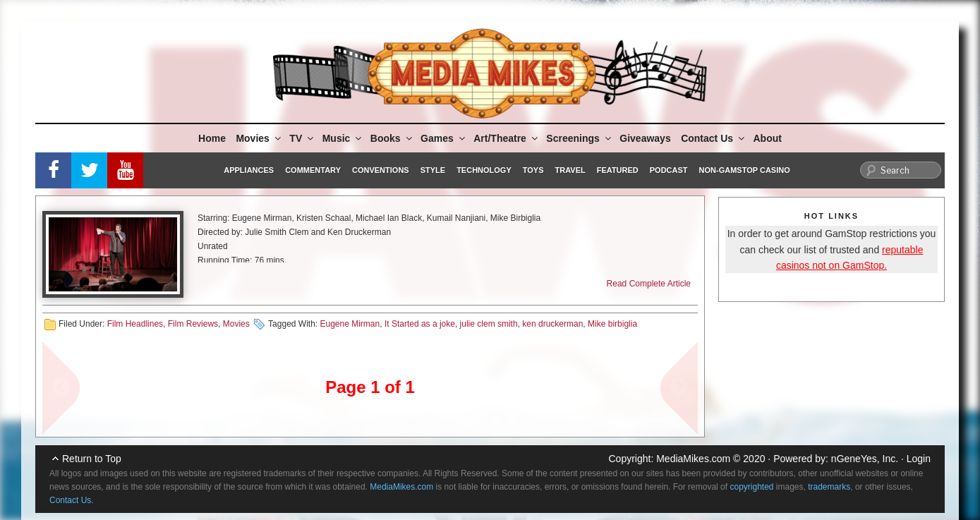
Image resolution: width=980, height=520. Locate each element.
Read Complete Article (649, 284)
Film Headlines (135, 324)
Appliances (249, 170)
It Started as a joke (420, 324)
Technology (484, 170)
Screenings (579, 138)
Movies (259, 138)
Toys (533, 170)
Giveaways (645, 138)
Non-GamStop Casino (745, 170)
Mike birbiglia (612, 324)
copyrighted (751, 487)
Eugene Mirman (350, 324)
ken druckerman (552, 324)
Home (212, 138)
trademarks (829, 487)
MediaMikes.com (693, 459)
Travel (570, 170)
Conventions (381, 170)
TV (302, 138)
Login (919, 459)
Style (433, 170)
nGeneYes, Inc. (865, 459)
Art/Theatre (507, 138)
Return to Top (92, 459)
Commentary (313, 170)
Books (392, 138)
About (768, 138)
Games (444, 138)
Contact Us (714, 138)
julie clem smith (489, 324)
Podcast (669, 170)
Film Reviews (193, 324)
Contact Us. (72, 500)
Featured (618, 170)
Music (343, 138)
